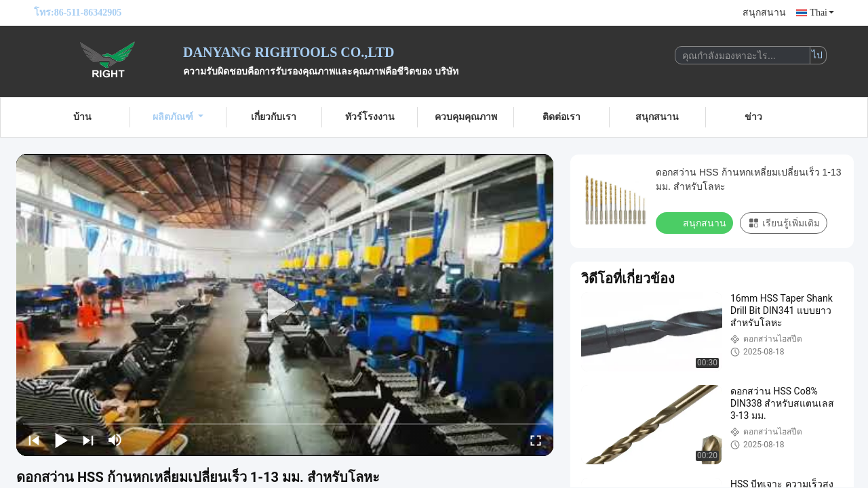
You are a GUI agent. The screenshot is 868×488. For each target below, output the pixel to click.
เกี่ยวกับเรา (274, 117)
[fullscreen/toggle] (536, 440)
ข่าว (753, 117)
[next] (88, 440)
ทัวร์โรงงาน (370, 117)
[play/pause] (61, 440)
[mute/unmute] (115, 440)
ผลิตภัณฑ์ (178, 117)
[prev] (34, 440)
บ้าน (82, 117)
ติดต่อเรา (561, 117)
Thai (822, 13)
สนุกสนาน (764, 13)
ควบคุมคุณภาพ (466, 117)
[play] (285, 305)
